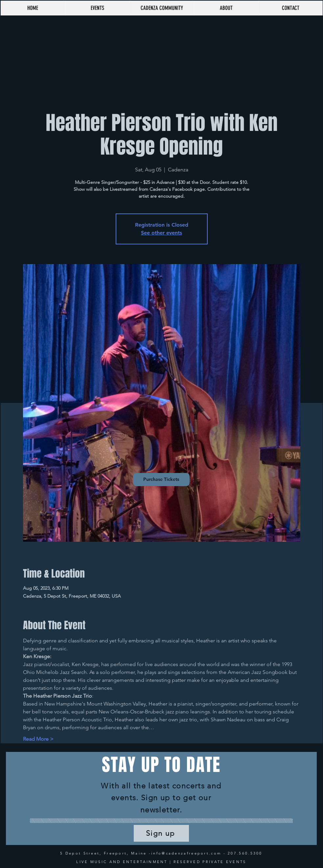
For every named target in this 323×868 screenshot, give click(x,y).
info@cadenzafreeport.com (186, 853)
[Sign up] (161, 833)
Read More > (38, 739)
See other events (161, 233)
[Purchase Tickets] (161, 480)
